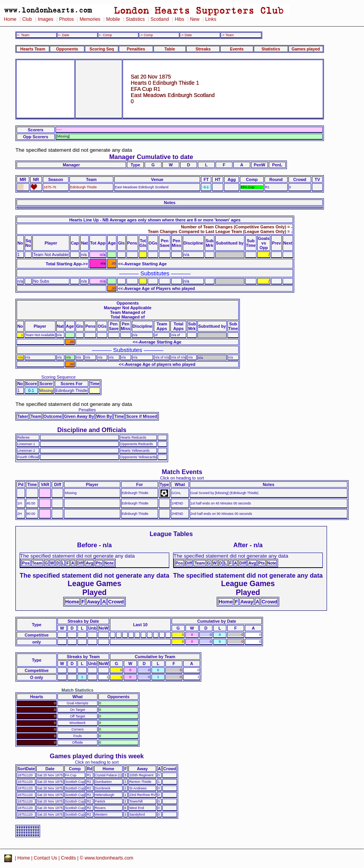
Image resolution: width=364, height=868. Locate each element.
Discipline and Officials (92, 430)
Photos (66, 19)
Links (211, 19)
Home (10, 19)
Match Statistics (78, 690)
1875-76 (50, 187)
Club (27, 19)
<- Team (23, 35)
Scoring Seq (102, 49)
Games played (306, 49)
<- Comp (105, 35)
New (195, 19)
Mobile (113, 19)
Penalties (136, 49)
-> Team (228, 35)
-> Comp (146, 35)
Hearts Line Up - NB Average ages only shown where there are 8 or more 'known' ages (155, 220)
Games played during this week (97, 756)
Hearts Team (33, 49)
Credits (68, 858)
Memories (90, 19)
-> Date (186, 35)
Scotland (160, 19)
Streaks (203, 49)
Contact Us (46, 858)
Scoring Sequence (58, 377)
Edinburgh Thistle (83, 187)
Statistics (135, 19)
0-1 (206, 187)
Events (237, 49)
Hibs (179, 19)
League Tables (171, 534)
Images (45, 19)
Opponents (67, 49)
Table (170, 49)
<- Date (63, 35)
